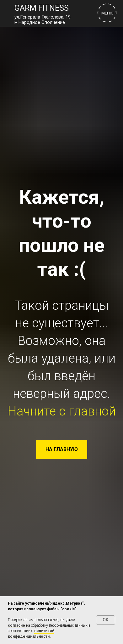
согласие (16, 625)
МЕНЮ (107, 13)
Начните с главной (62, 411)
